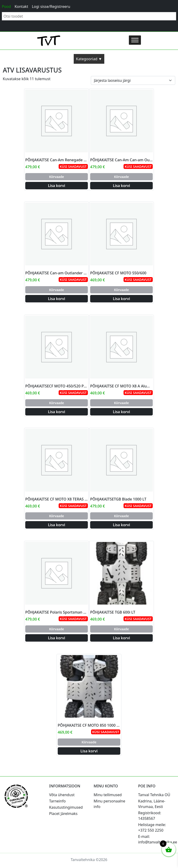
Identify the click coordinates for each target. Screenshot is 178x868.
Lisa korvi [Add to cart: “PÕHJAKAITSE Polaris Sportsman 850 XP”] (57, 638)
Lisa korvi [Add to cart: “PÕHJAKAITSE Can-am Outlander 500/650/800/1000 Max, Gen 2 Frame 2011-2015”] (57, 299)
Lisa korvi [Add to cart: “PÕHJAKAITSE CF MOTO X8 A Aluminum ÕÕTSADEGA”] (121, 412)
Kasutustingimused (66, 807)
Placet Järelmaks (63, 814)
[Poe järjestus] (133, 80)
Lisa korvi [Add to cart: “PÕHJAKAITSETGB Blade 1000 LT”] (121, 525)
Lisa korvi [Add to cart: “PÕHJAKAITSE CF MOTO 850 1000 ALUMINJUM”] (89, 751)
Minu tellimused (108, 795)
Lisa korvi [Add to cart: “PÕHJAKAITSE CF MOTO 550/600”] (121, 299)
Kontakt (21, 6)
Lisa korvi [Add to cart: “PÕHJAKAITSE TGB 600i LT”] (121, 638)
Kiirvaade (57, 177)
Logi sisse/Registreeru (51, 6)
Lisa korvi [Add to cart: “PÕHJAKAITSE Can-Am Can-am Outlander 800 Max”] (121, 186)
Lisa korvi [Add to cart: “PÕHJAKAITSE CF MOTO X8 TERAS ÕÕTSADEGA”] (57, 525)
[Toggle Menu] (135, 40)
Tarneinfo (57, 801)
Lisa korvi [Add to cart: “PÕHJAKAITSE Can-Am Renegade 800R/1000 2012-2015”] (57, 186)
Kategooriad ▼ (89, 59)
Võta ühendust (62, 795)
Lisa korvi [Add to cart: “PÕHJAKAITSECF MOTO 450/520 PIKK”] (57, 412)
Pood (6, 6)
